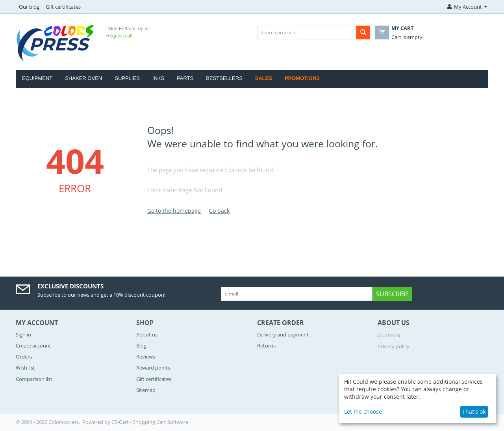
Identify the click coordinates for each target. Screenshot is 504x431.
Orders (24, 357)
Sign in (23, 334)
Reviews (146, 357)
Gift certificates (63, 7)
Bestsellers (224, 78)
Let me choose (363, 411)
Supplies (127, 78)
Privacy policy (394, 346)
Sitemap (146, 390)
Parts (185, 78)
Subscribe (392, 294)
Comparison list (34, 379)
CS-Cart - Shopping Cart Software (150, 422)
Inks (158, 78)
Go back (219, 211)
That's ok (474, 411)
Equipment (37, 78)
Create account (33, 346)
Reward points (153, 368)
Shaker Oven (83, 78)
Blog (141, 346)
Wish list (25, 368)
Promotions (302, 78)
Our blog (29, 7)
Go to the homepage (174, 211)
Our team (389, 335)
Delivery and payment (283, 334)
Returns (266, 346)
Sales (264, 78)
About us (147, 334)
